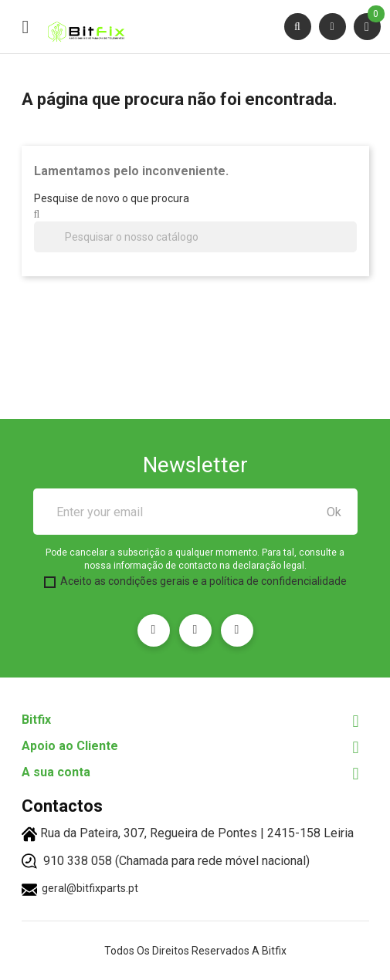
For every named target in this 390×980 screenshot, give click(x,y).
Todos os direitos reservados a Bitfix (195, 951)
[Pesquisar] (195, 237)
